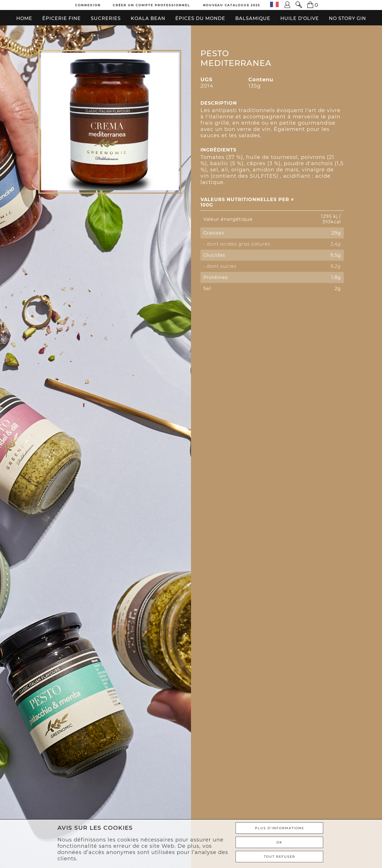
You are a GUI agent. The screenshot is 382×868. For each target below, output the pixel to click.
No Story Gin (347, 18)
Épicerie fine (62, 18)
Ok (279, 842)
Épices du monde (200, 18)
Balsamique (253, 18)
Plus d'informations (280, 828)
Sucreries (106, 18)
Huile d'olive (300, 18)
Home (24, 18)
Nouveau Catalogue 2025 (232, 5)
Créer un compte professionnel (151, 5)
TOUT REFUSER (280, 857)
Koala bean (148, 18)
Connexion (88, 5)
